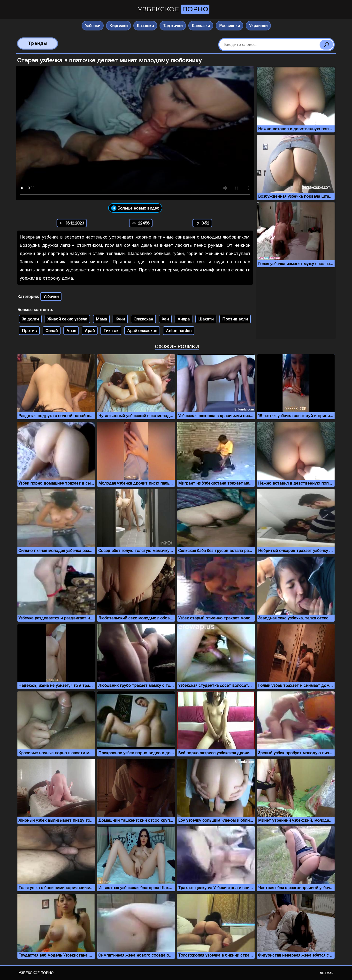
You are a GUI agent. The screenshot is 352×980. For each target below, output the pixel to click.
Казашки (145, 26)
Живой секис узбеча (67, 319)
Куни (120, 319)
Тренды (38, 43)
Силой (52, 331)
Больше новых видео (135, 208)
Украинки (258, 26)
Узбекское (174, 9)
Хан (165, 319)
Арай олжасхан (142, 331)
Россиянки (230, 26)
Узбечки (93, 26)
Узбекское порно (36, 973)
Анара (184, 319)
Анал (71, 331)
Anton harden (179, 331)
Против (29, 331)
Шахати (206, 319)
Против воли (235, 319)
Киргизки (119, 26)
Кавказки (201, 26)
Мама (101, 319)
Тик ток (111, 331)
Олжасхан (143, 319)
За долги (30, 319)
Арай (90, 331)
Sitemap (327, 973)
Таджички (173, 26)
